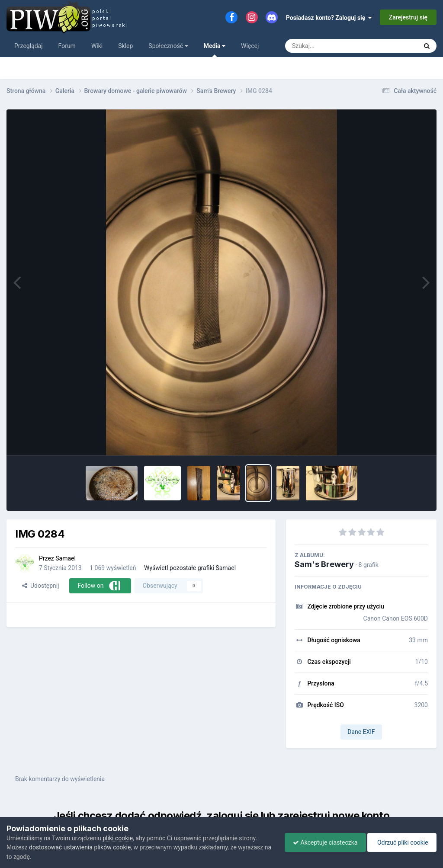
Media (215, 50)
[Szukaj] (332, 46)
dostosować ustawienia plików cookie (80, 847)
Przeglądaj (29, 46)
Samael (66, 558)
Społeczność (168, 46)
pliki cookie (118, 838)
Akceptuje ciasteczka (323, 842)
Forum (67, 46)
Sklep (125, 46)
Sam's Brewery (324, 564)
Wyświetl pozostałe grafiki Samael (190, 568)
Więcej (250, 46)
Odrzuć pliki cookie (401, 842)
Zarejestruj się (408, 17)
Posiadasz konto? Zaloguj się (329, 18)
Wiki (97, 46)
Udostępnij (40, 586)
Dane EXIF (361, 732)
